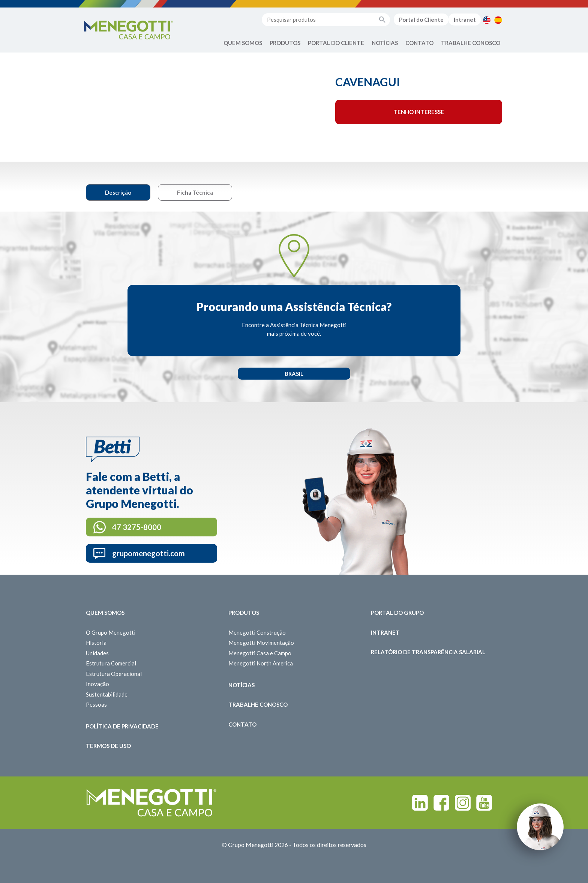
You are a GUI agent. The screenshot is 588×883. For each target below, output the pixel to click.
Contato (419, 43)
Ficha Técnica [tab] (195, 192)
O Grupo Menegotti (111, 632)
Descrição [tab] (118, 192)
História (96, 643)
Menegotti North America (261, 663)
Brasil (294, 374)
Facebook (441, 803)
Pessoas (96, 704)
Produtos (285, 43)
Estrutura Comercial (111, 663)
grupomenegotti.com (148, 553)
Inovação (97, 684)
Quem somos (105, 613)
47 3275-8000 (137, 527)
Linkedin (420, 803)
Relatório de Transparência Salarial (428, 652)
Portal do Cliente (421, 20)
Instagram (463, 803)
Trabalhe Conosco (471, 43)
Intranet (465, 20)
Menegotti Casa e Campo (260, 653)
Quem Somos (243, 43)
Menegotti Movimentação (261, 643)
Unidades (97, 653)
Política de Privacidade (122, 726)
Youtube (484, 803)
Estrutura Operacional (114, 674)
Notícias (385, 43)
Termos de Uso (108, 746)
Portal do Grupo (397, 613)
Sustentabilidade (107, 694)
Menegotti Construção (257, 632)
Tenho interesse (419, 112)
